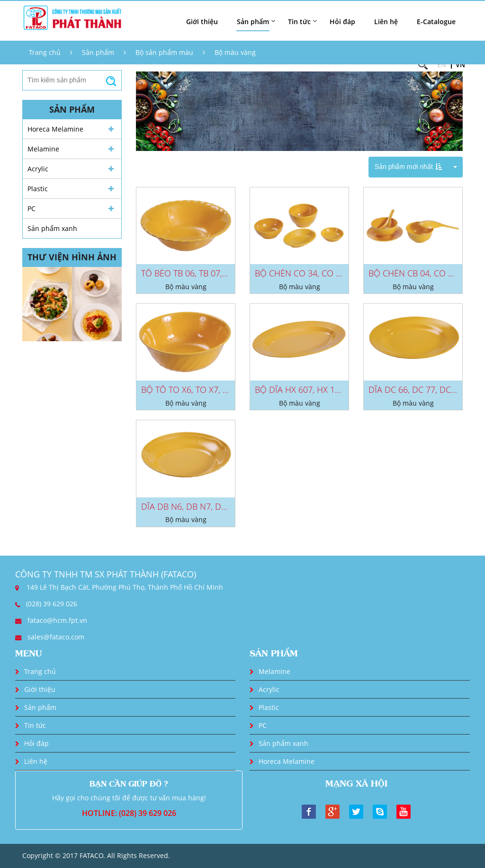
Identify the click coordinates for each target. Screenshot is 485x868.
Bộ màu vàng (235, 52)
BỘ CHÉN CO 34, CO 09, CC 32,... (317, 273)
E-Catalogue (436, 22)
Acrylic (38, 169)
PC (31, 208)
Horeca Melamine (55, 129)
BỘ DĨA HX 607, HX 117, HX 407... (318, 390)
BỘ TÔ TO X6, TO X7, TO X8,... (197, 390)
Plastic (38, 189)
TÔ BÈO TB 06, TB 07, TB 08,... (197, 273)
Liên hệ (386, 22)
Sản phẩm (98, 52)
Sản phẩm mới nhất (408, 167)
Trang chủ (45, 52)
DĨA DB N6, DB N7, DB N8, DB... (201, 506)
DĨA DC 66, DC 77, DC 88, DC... (426, 390)
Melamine (43, 149)
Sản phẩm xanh (52, 228)
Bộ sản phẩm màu (164, 52)
